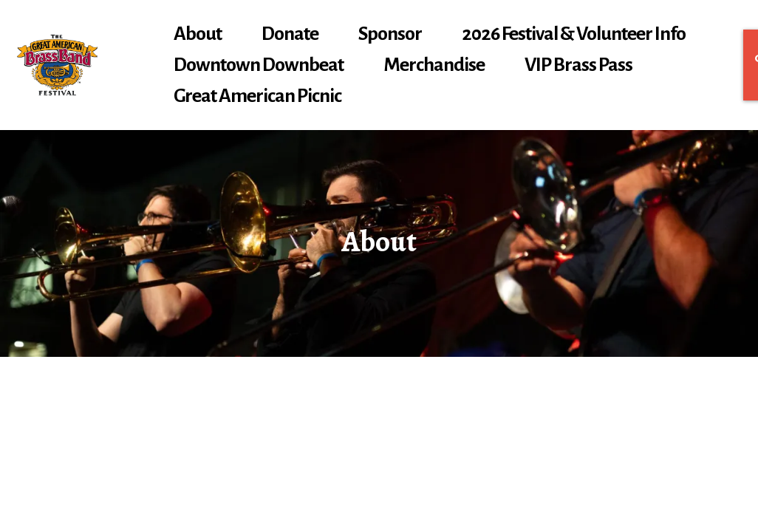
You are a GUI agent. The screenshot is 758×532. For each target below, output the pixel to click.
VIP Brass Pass (578, 65)
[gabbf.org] (57, 65)
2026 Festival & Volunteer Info (574, 34)
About (198, 34)
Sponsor (390, 34)
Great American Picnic (257, 96)
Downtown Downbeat (259, 65)
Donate (290, 34)
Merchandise (434, 65)
